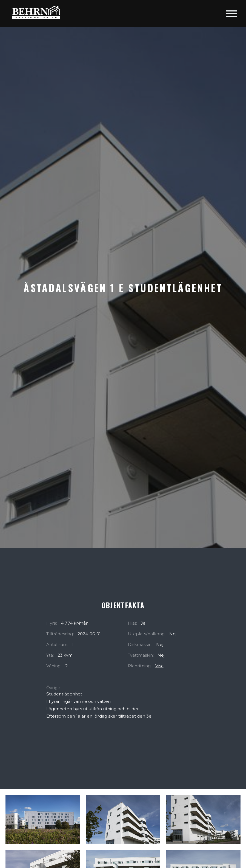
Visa (159, 666)
